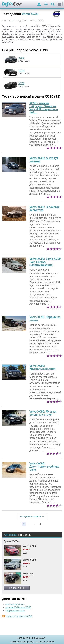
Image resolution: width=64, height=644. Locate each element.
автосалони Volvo (14, 604)
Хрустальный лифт (42, 367)
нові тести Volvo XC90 (19, 616)
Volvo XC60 (29, 546)
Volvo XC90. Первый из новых (45, 319)
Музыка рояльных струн (43, 413)
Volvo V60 (29, 574)
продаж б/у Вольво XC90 (18, 607)
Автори (50, 642)
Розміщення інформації (22, 642)
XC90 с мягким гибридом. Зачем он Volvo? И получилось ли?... (44, 108)
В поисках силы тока (44, 208)
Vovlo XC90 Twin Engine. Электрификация (45, 262)
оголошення (46, 4)
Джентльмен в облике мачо (44, 467)
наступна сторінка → (32, 516)
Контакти (40, 642)
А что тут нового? (44, 160)
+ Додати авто (17, 588)
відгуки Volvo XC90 (15, 610)
